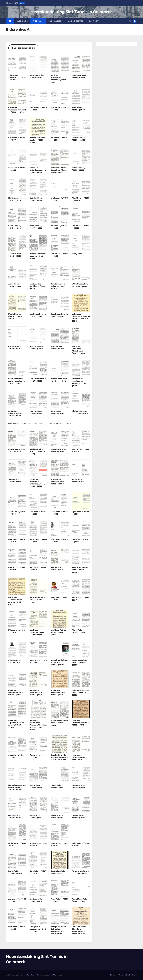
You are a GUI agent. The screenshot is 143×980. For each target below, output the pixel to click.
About (128, 975)
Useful (135, 975)
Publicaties (55, 21)
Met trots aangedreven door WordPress (21, 975)
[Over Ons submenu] (18, 424)
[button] (130, 21)
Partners (113, 975)
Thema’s (38, 21)
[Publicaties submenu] (44, 424)
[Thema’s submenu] (30, 424)
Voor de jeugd (76, 21)
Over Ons (22, 21)
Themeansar (58, 975)
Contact (94, 21)
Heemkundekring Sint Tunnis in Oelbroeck (71, 12)
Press (121, 975)
